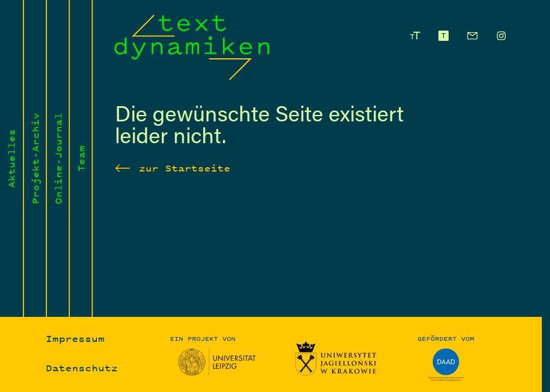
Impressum (75, 338)
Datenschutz (82, 368)
